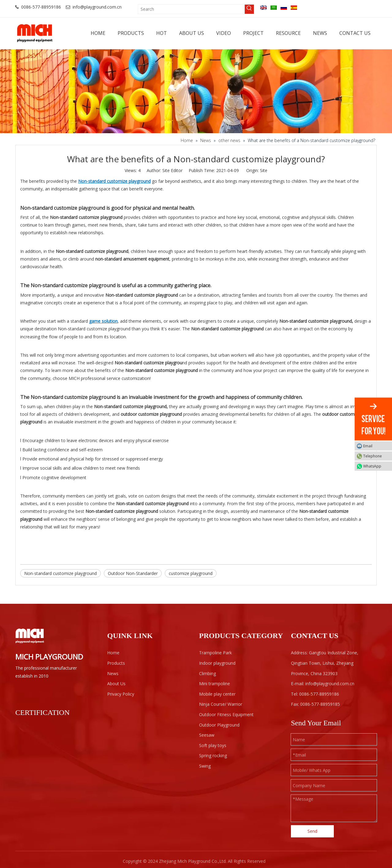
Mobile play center (217, 694)
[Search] (191, 9)
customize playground (191, 573)
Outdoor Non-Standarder (133, 573)
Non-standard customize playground (60, 573)
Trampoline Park (215, 653)
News (113, 673)
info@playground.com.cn (97, 7)
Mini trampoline (215, 684)
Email (376, 446)
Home (113, 653)
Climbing (207, 673)
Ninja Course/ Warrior (221, 704)
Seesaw (207, 735)
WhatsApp (376, 466)
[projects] (196, 91)
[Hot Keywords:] (249, 9)
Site (264, 170)
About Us (116, 684)
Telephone (376, 456)
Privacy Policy (121, 694)
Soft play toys (213, 745)
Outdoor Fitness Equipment (226, 714)
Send (312, 831)
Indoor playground (217, 663)
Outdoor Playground (219, 725)
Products (116, 663)
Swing (205, 766)
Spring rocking (213, 755)
